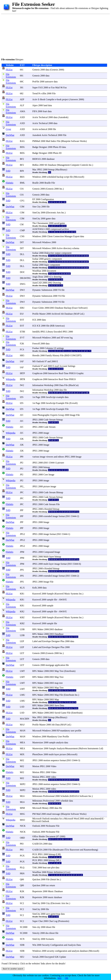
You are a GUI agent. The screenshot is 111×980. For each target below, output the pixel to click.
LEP (22, 641)
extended (48, 516)
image (46, 433)
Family (49, 355)
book (59, 99)
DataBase (59, 634)
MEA (22, 742)
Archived (56, 314)
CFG (22, 201)
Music (67, 594)
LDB (22, 629)
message (56, 814)
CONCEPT (75, 355)
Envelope (47, 641)
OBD (22, 838)
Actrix (35, 117)
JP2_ (22, 486)
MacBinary (61, 170)
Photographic (44, 415)
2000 (43, 70)
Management (64, 165)
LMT (22, 671)
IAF (22, 361)
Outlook (40, 361)
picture (61, 463)
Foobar (36, 348)
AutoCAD (37, 283)
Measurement (72, 748)
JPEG (40, 170)
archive (65, 229)
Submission (47, 290)
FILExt (9, 70)
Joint (35, 415)
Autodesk (63, 117)
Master (42, 314)
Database (52, 165)
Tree (62, 671)
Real (61, 373)
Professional (49, 796)
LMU (22, 695)
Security (46, 945)
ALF (22, 105)
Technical (43, 117)
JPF (22, 510)
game (48, 218)
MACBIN (24, 719)
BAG (22, 141)
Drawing (57, 283)
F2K (22, 344)
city (38, 927)
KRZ (22, 617)
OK (67, 978)
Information (38, 385)
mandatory (65, 731)
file (54, 129)
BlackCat (73, 385)
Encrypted (49, 957)
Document (51, 836)
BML (22, 183)
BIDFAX (37, 159)
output (58, 253)
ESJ (22, 314)
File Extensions (11, 76)
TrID (8, 171)
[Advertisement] (47, 36)
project (65, 99)
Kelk (35, 588)
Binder (42, 836)
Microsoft (79, 177)
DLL (22, 254)
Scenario (50, 939)
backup (60, 177)
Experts (54, 415)
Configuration (47, 199)
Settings (72, 366)
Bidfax (36, 165)
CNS (22, 236)
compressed (56, 229)
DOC (22, 272)
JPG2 (22, 534)
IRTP (22, 373)
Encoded (58, 332)
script (67, 177)
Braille (36, 183)
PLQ (22, 868)
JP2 (22, 463)
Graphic (80, 373)
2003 (52, 308)
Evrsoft (73, 403)
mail (57, 366)
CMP (22, 230)
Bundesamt (58, 850)
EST (22, 320)
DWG (23, 284)
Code (46, 420)
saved (57, 223)
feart (45, 111)
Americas (59, 326)
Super (35, 87)
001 (22, 70)
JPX (22, 570)
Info (59, 978)
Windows (37, 177)
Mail (58, 87)
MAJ (22, 725)
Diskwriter (49, 253)
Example (60, 403)
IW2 (22, 385)
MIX (22, 754)
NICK (23, 826)
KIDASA (75, 796)
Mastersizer (38, 742)
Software (75, 141)
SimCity (36, 213)
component (66, 253)
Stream (52, 420)
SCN (22, 939)
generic (48, 259)
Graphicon (37, 373)
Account (63, 366)
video (53, 777)
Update (63, 957)
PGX (22, 856)
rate (49, 868)
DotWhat (10, 135)
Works (83, 141)
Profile (36, 314)
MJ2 (22, 760)
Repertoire (37, 891)
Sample (50, 594)
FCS (22, 349)
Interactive (53, 373)
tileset (49, 927)
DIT (22, 242)
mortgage (50, 665)
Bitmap (60, 492)
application (60, 665)
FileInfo (10, 183)
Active (60, 248)
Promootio (63, 921)
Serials (36, 957)
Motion (36, 766)
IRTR (22, 379)
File (54, 93)
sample (50, 600)
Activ (35, 99)
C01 (22, 189)
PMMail (36, 141)
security (51, 951)
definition (58, 872)
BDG (22, 147)
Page (38, 397)
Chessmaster (42, 223)
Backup (68, 308)
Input (47, 265)
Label (35, 641)
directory (68, 248)
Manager (69, 236)
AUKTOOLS (38, 229)
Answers (74, 99)
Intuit (54, 879)
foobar (35, 253)
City (39, 207)
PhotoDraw (38, 754)
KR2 (22, 611)
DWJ (22, 290)
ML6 (22, 796)
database (51, 159)
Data (61, 385)
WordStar (37, 271)
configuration (61, 951)
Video (54, 766)
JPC (22, 492)
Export (77, 236)
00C (22, 82)
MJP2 (23, 784)
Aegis (35, 277)
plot (53, 868)
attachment (95, 819)
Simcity (36, 933)
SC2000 (24, 927)
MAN (23, 731)
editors (61, 457)
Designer (43, 147)
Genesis (36, 70)
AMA (22, 111)
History (56, 355)
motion (47, 760)
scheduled (52, 177)
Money (45, 808)
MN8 (22, 808)
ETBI (22, 332)
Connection (59, 236)
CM (22, 224)
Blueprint (66, 141)
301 (22, 87)
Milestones (37, 796)
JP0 (22, 457)
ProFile (36, 82)
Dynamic (37, 290)
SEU (22, 957)
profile (78, 731)
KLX (22, 588)
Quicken (36, 879)
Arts (59, 213)
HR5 (22, 355)
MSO (22, 820)
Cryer (8, 129)
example (60, 397)
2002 (50, 283)
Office (35, 836)
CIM (22, 207)
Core (46, 475)
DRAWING (25, 278)
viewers (50, 457)
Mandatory (52, 737)
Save (57, 705)
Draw (41, 277)
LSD (22, 707)
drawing (58, 277)
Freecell (36, 344)
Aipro (35, 105)
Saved (57, 713)
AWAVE (63, 600)
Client (50, 236)
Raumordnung (91, 850)
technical (43, 129)
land (46, 105)
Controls (84, 165)
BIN (22, 171)
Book (43, 99)
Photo (56, 147)
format (62, 516)
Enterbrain (70, 671)
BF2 (22, 159)
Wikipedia (11, 379)
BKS (22, 177)
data (47, 70)
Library (50, 332)
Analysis (60, 748)
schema (76, 248)
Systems (75, 594)
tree (61, 683)
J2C (22, 415)
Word (76, 819)
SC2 (22, 903)
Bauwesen (75, 850)
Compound (49, 552)
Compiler (50, 99)
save (48, 914)
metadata (54, 819)
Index (53, 141)
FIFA (35, 111)
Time (66, 373)
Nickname (51, 826)
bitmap (51, 170)
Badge (35, 147)
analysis (60, 742)
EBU (22, 308)
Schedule (65, 796)
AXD (22, 117)
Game (64, 713)
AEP (22, 99)
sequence (55, 760)
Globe (41, 308)
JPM (22, 552)
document (52, 271)
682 (22, 93)
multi (46, 564)
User (60, 737)
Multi (46, 557)
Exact (35, 308)
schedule (64, 801)
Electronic (51, 213)
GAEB (36, 844)
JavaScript (51, 397)
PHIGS (72, 373)
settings (60, 348)
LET (22, 653)
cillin (44, 93)
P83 (22, 844)
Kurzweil (37, 594)
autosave (49, 82)
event (67, 338)
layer (52, 557)
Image (73, 415)
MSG (22, 814)
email (49, 814)
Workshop (49, 385)
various (36, 457)
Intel (34, 332)
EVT (22, 338)
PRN (22, 873)
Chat (41, 921)
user (73, 731)
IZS (22, 397)
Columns (49, 348)
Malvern (83, 748)
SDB (22, 945)
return (52, 885)
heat (45, 868)
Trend (35, 93)
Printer (50, 872)
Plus (62, 641)
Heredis (36, 355)
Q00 (22, 879)
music (51, 897)
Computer (75, 165)
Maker (40, 629)
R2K (22, 891)
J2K (22, 439)
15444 (51, 463)
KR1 (22, 594)
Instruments (93, 748)
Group (61, 415)
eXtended (48, 509)
